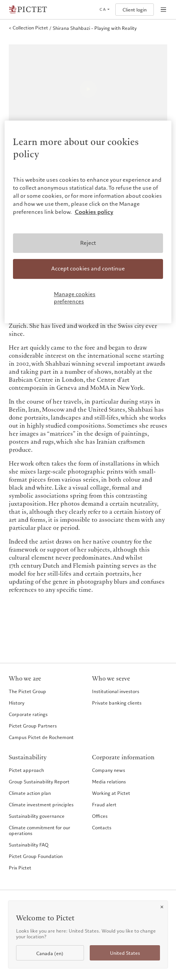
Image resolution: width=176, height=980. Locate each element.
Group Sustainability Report (39, 781)
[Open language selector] (104, 10)
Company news (109, 770)
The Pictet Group (27, 691)
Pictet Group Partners (33, 726)
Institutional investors (116, 691)
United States (125, 953)
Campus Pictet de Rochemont (41, 737)
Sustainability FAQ (29, 845)
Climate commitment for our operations (40, 830)
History (17, 703)
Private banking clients (117, 703)
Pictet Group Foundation (36, 856)
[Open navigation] (163, 10)
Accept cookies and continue (88, 269)
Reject (88, 243)
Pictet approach (26, 770)
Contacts (102, 827)
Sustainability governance (37, 816)
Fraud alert (104, 804)
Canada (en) (50, 953)
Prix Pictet (20, 868)
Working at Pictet (111, 793)
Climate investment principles (41, 804)
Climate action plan (30, 793)
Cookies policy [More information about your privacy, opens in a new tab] (94, 212)
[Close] (162, 907)
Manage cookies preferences (75, 298)
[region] (88, 222)
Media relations (109, 781)
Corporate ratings (28, 714)
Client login (135, 10)
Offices (100, 816)
